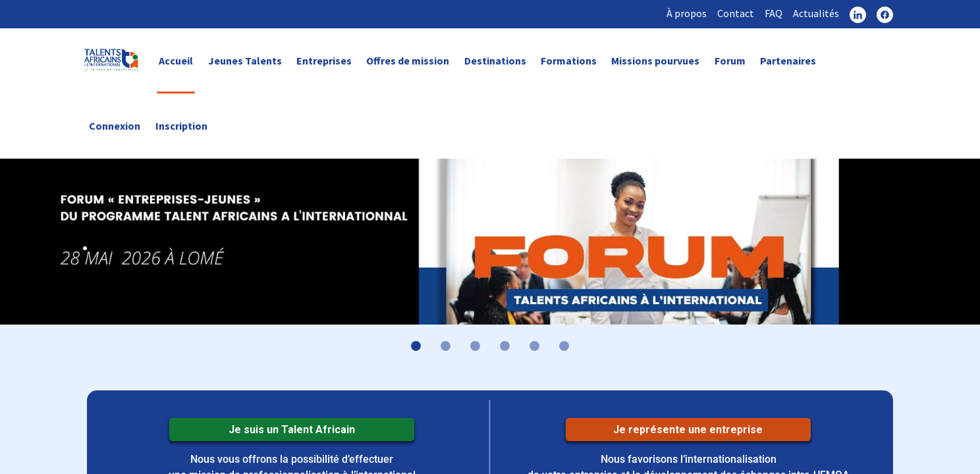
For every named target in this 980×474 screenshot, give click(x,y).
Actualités (816, 13)
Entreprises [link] (324, 61)
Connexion (115, 126)
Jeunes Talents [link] (245, 61)
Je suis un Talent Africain (292, 430)
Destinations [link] (495, 61)
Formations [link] (569, 61)
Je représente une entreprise (688, 430)
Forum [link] (730, 61)
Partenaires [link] (788, 61)
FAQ (774, 13)
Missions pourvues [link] (655, 61)
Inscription (181, 126)
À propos (687, 13)
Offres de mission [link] (408, 61)
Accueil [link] (176, 61)
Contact (736, 13)
